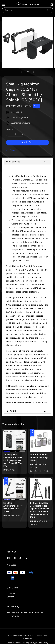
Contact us (12, 597)
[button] (3, 4)
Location (11, 594)
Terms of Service (14, 643)
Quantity (10, 130)
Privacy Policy (29, 643)
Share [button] (11, 150)
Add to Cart (27, 142)
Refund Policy (42, 643)
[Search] (49, 10)
